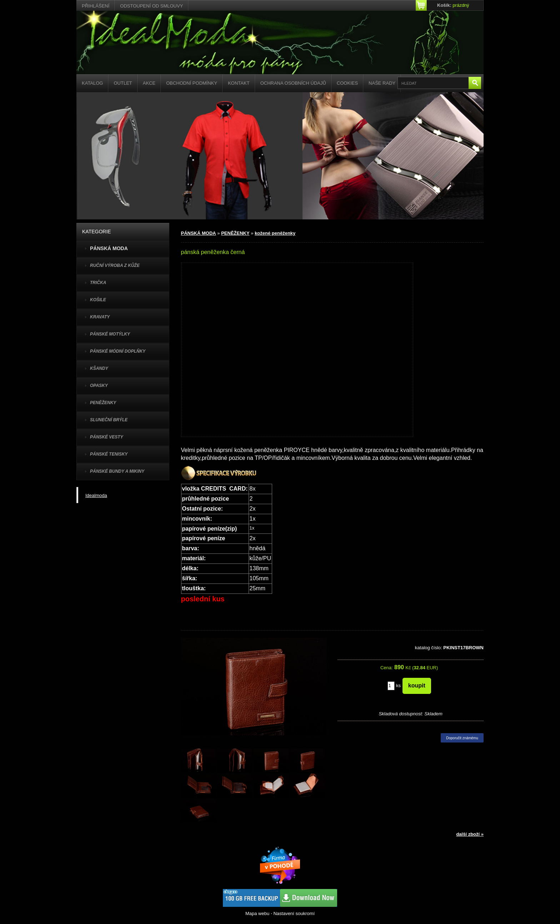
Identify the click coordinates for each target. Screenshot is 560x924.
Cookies (347, 83)
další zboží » (470, 834)
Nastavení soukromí (294, 913)
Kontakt (239, 83)
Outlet (123, 83)
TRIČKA (98, 283)
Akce (149, 83)
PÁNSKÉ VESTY (107, 437)
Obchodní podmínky (192, 83)
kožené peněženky (275, 233)
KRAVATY (100, 317)
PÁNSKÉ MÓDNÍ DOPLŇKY (118, 351)
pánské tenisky (109, 454)
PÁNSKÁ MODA (199, 233)
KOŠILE (98, 300)
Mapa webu (257, 913)
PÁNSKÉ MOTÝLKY (110, 334)
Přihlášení (96, 6)
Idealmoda (96, 495)
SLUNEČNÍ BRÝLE (109, 420)
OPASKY (99, 386)
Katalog (92, 83)
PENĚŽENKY (103, 403)
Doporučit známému (462, 738)
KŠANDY (99, 368)
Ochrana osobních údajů (293, 83)
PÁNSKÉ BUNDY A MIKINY (117, 471)
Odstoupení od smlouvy (151, 6)
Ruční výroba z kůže (115, 265)
